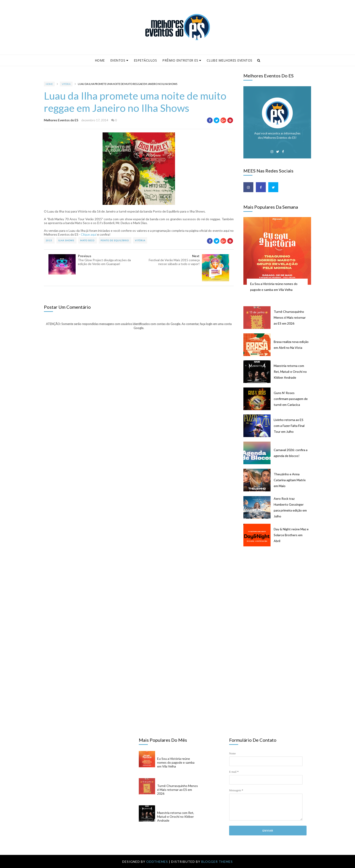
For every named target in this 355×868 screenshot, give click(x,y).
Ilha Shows (66, 240)
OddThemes (157, 862)
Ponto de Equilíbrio (115, 240)
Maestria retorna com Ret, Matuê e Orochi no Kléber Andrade (290, 372)
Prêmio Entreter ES (182, 60)
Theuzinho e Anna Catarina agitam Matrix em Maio (290, 480)
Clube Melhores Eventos (230, 60)
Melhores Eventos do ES (61, 120)
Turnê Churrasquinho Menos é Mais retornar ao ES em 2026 (290, 317)
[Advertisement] (279, 586)
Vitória (66, 84)
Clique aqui (89, 234)
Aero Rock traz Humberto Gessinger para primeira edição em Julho (290, 507)
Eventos (119, 60)
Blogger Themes (217, 862)
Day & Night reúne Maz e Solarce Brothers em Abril (291, 535)
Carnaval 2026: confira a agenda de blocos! (291, 453)
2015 (49, 240)
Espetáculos (145, 60)
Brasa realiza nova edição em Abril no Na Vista (291, 345)
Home (100, 60)
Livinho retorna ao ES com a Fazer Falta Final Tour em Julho (289, 426)
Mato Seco (88, 240)
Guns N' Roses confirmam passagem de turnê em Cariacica (291, 399)
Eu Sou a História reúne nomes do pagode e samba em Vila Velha (274, 287)
